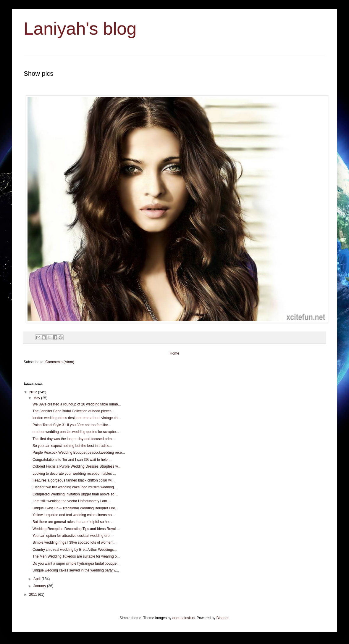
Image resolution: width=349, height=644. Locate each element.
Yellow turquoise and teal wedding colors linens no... (74, 515)
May (37, 398)
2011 (34, 595)
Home (174, 353)
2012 (34, 392)
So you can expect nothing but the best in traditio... (72, 446)
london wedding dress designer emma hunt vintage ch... (77, 418)
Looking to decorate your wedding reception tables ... (74, 474)
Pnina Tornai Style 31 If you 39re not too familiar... (72, 425)
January (40, 586)
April (37, 579)
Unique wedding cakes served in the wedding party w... (76, 570)
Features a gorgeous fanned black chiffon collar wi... (73, 480)
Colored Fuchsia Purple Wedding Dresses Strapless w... (77, 466)
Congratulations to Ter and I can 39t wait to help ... (72, 460)
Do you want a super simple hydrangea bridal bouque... (76, 563)
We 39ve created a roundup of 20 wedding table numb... (77, 404)
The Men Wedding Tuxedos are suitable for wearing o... (76, 556)
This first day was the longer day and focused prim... (73, 439)
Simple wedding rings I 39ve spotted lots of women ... (74, 542)
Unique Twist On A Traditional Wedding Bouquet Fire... (75, 508)
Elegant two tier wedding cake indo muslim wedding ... (75, 487)
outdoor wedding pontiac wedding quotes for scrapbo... (76, 432)
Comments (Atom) (60, 362)
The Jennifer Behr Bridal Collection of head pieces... (73, 411)
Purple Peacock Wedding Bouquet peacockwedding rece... (79, 453)
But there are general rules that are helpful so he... (72, 522)
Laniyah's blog (80, 29)
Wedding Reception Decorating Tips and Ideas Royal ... (76, 529)
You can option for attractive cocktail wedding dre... (72, 536)
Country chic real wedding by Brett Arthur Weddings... (75, 550)
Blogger (223, 618)
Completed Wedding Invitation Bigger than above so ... (75, 494)
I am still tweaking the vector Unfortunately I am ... (72, 501)
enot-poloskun (184, 618)
